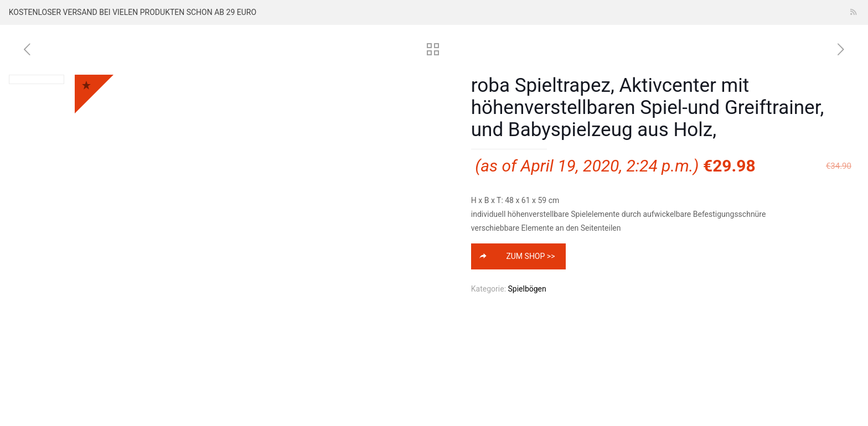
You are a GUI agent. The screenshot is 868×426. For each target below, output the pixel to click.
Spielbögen (527, 289)
